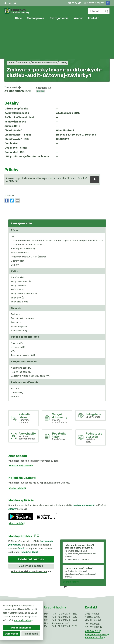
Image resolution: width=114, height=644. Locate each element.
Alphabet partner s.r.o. (97, 629)
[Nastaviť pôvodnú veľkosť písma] (76, 3)
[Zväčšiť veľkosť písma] (79, 3)
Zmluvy (40, 56)
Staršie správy (71, 546)
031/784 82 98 (93, 596)
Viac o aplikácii (17, 488)
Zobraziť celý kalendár (21, 430)
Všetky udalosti (17, 453)
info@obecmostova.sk (97, 599)
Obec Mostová (102, 633)
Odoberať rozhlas (31, 524)
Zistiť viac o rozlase (31, 530)
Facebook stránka (95, 602)
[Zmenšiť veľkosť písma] (73, 3)
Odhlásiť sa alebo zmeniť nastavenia (31, 536)
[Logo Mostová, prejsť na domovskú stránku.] (17, 11)
